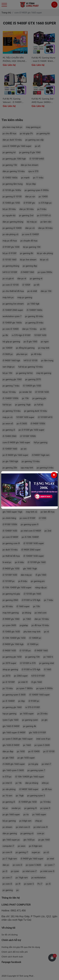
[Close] (54, 475)
